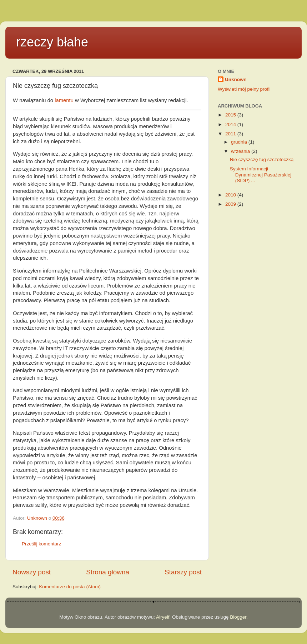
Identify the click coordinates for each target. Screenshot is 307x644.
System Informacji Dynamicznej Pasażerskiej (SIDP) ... (261, 174)
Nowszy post (32, 572)
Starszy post (183, 572)
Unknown (236, 79)
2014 (231, 124)
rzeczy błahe (52, 42)
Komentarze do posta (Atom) (70, 587)
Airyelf (163, 617)
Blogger (238, 617)
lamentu (64, 100)
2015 (231, 115)
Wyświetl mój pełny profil (244, 89)
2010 (231, 195)
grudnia (240, 142)
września (241, 151)
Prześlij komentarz (41, 544)
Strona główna (108, 572)
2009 (231, 204)
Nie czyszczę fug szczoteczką (262, 159)
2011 (231, 134)
